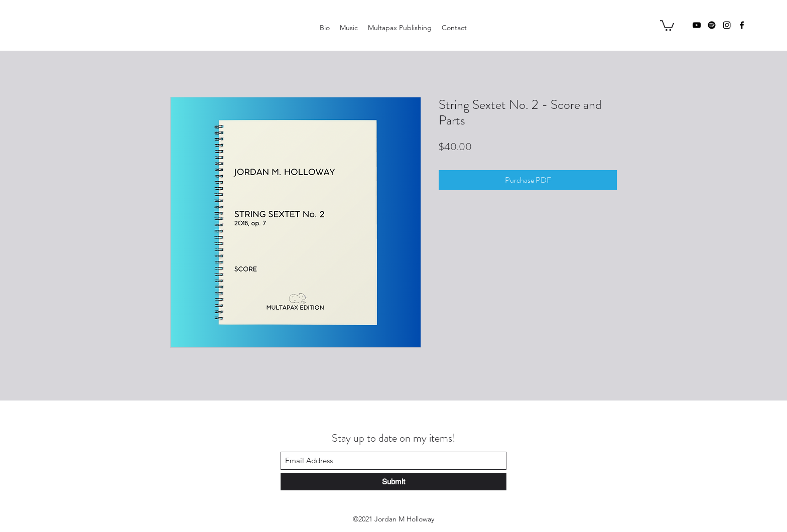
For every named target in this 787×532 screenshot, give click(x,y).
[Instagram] (727, 25)
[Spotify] (712, 25)
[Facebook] (742, 25)
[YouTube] (697, 25)
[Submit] (393, 482)
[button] (667, 25)
